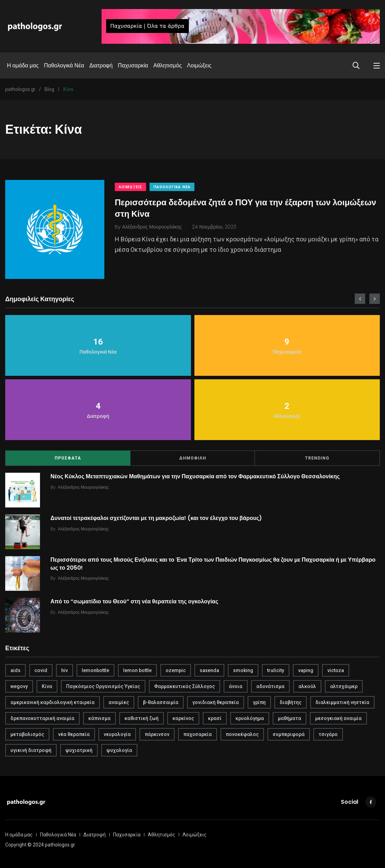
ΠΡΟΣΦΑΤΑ (68, 458)
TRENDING (317, 458)
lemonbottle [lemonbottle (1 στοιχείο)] (95, 670)
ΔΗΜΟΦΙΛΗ (193, 458)
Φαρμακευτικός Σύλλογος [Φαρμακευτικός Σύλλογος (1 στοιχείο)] (185, 686)
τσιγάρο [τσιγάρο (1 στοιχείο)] (328, 734)
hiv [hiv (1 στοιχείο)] (65, 670)
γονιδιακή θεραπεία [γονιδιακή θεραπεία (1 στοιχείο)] (216, 702)
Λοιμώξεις (199, 65)
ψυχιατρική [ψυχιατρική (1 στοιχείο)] (79, 750)
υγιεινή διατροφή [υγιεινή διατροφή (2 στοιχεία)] (31, 750)
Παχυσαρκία (133, 65)
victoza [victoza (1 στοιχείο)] (336, 670)
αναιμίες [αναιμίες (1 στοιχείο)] (119, 702)
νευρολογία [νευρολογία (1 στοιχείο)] (117, 734)
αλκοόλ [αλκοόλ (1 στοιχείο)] (307, 686)
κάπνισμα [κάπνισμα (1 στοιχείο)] (99, 718)
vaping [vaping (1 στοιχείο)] (306, 670)
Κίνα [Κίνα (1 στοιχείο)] (47, 686)
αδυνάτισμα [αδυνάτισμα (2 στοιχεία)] (270, 686)
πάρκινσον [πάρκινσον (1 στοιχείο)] (157, 734)
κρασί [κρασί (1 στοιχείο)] (215, 718)
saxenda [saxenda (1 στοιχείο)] (209, 670)
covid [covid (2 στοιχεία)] (41, 670)
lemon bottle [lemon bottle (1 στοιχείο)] (137, 670)
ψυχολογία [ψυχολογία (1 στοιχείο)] (119, 750)
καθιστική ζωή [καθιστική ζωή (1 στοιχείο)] (142, 718)
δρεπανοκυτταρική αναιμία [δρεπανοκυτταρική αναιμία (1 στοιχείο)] (42, 718)
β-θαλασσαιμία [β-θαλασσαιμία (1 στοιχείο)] (161, 702)
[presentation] (360, 299)
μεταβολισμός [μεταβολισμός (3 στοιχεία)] (27, 734)
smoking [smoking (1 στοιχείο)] (243, 670)
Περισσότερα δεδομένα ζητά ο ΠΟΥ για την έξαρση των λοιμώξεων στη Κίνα (246, 208)
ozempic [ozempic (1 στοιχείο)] (176, 670)
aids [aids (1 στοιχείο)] (15, 670)
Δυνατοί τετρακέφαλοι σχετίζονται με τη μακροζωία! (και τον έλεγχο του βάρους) (156, 518)
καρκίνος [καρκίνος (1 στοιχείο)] (183, 718)
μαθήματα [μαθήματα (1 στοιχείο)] (290, 718)
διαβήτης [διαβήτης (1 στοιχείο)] (291, 702)
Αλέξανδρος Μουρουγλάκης (83, 487)
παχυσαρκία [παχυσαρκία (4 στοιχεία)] (198, 734)
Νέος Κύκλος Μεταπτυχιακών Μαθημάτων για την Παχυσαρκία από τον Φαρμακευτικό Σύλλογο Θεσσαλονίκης (195, 476)
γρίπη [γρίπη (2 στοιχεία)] (259, 702)
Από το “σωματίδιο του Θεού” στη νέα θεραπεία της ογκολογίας (134, 601)
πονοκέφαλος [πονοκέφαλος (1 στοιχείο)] (242, 734)
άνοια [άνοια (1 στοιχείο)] (236, 686)
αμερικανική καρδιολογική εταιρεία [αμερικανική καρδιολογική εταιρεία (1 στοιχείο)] (53, 702)
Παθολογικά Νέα (64, 65)
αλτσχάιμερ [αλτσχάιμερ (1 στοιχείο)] (344, 686)
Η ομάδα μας (23, 65)
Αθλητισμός (168, 65)
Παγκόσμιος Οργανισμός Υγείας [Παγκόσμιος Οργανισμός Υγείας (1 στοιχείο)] (103, 686)
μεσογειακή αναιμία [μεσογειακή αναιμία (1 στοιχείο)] (338, 718)
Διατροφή (101, 65)
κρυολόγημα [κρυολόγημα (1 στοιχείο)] (250, 718)
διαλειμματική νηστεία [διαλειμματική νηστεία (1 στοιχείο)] (342, 702)
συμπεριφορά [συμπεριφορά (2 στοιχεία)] (289, 734)
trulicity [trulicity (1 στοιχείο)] (276, 670)
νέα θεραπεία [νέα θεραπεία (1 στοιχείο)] (74, 734)
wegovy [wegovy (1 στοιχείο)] (19, 686)
